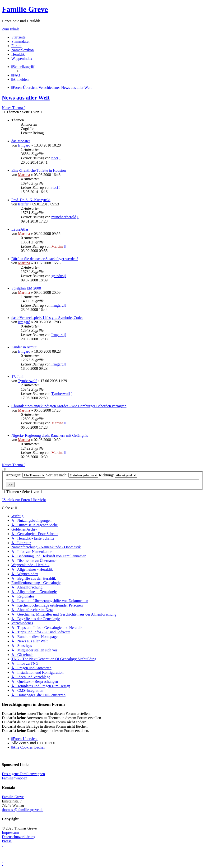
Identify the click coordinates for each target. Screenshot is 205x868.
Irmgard (24, 145)
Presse (7, 841)
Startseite (19, 37)
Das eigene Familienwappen (23, 774)
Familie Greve (25, 9)
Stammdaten (21, 41)
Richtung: (118, 475)
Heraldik (18, 54)
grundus (57, 276)
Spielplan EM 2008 (26, 288)
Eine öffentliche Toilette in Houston (39, 170)
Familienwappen (15, 778)
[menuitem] (16, 75)
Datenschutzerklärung (19, 837)
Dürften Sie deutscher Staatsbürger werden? (45, 259)
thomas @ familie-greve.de (23, 810)
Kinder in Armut (24, 347)
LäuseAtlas (20, 229)
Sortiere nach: (72, 475)
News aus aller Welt (26, 98)
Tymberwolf (27, 381)
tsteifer (23, 204)
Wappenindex (22, 59)
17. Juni (17, 377)
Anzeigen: (26, 475)
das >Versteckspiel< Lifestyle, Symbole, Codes (47, 318)
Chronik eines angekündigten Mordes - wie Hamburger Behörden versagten (69, 406)
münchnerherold (64, 217)
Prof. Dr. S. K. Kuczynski (31, 200)
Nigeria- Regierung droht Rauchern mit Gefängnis (50, 435)
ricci (55, 158)
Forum (16, 46)
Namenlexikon (23, 50)
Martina (24, 175)
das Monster (21, 141)
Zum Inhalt (10, 29)
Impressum (10, 832)
